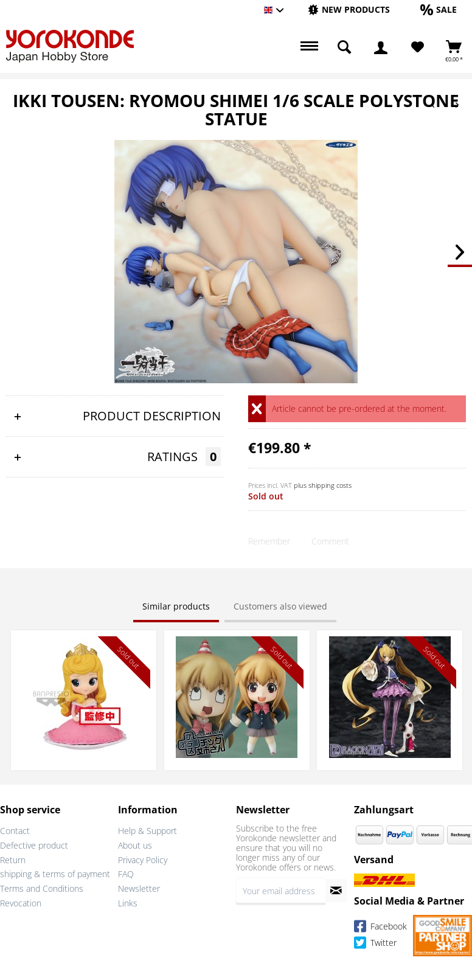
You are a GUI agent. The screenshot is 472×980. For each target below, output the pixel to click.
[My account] (381, 47)
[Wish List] (418, 47)
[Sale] (439, 9)
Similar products (176, 606)
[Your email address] (281, 891)
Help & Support (147, 831)
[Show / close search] (344, 47)
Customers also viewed (280, 606)
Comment (330, 541)
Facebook (380, 928)
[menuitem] (349, 10)
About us (135, 845)
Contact (15, 831)
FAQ (126, 874)
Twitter (375, 944)
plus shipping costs (323, 485)
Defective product (34, 845)
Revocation (21, 903)
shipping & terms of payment (55, 874)
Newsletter (139, 888)
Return (13, 860)
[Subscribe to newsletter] (336, 891)
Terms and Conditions (42, 888)
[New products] (349, 9)
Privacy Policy (143, 860)
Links (128, 903)
